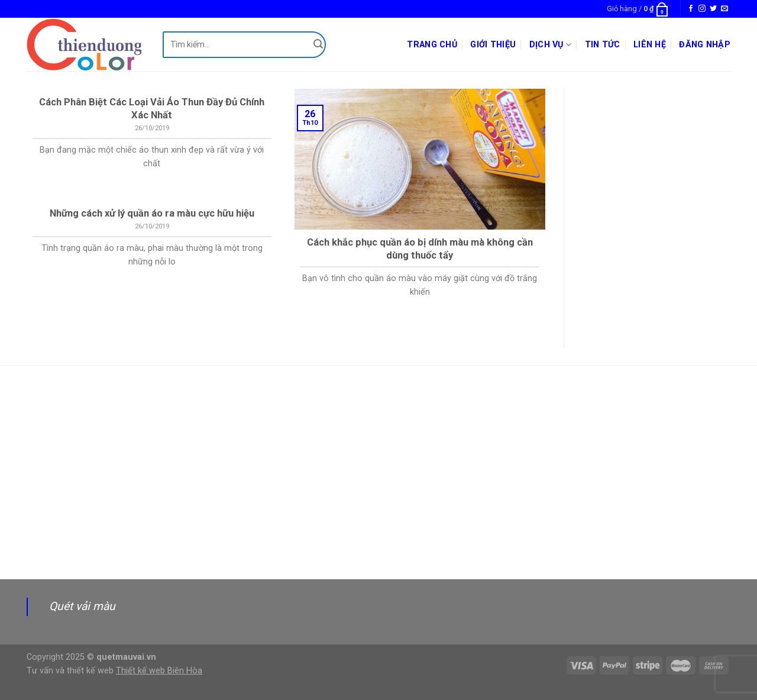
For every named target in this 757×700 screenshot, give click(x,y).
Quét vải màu (82, 606)
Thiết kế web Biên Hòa (159, 671)
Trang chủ (432, 45)
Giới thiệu (493, 45)
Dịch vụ (551, 45)
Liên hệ (650, 45)
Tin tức (603, 45)
